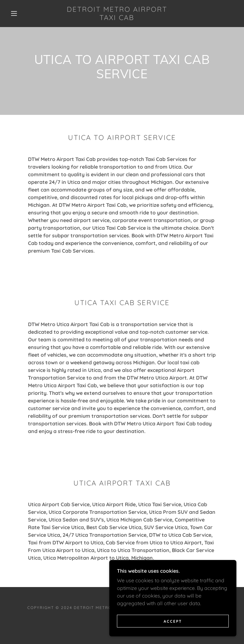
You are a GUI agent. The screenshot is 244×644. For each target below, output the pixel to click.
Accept (173, 621)
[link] (117, 18)
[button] (14, 13)
